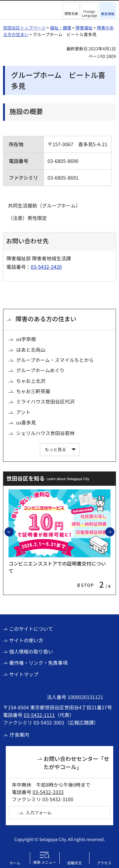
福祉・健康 (61, 28)
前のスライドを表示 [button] (13, 532)
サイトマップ (24, 674)
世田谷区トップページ (24, 28)
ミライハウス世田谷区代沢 (45, 401)
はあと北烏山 (31, 350)
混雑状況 (74, 863)
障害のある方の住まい (46, 319)
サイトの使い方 (26, 640)
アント (23, 412)
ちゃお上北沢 (31, 381)
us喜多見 (26, 422)
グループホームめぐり (40, 370)
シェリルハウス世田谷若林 (45, 433)
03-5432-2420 (46, 267)
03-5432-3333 (48, 792)
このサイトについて (31, 629)
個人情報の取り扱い (31, 651)
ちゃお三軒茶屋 (33, 391)
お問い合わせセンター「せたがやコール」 (76, 763)
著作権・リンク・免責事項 (38, 663)
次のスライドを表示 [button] (114, 532)
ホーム (15, 863)
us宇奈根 (26, 339)
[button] (71, 10)
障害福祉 (84, 28)
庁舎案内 (19, 735)
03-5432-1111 (39, 715)
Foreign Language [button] (89, 13)
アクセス (104, 863)
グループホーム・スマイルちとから (55, 360)
